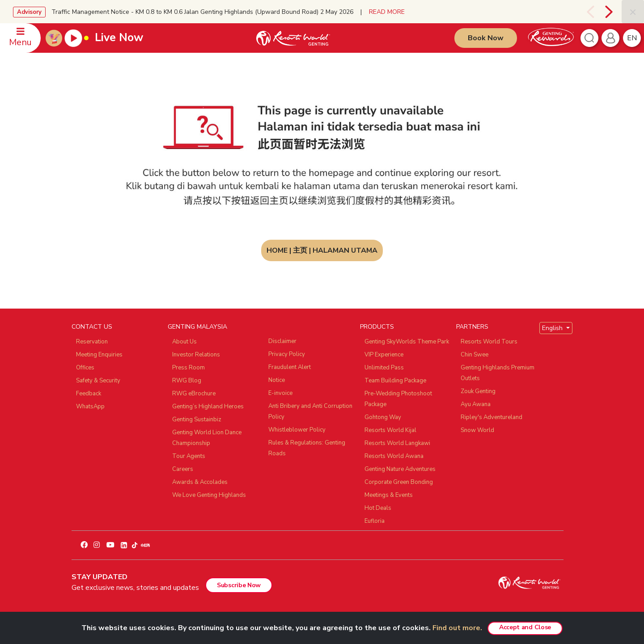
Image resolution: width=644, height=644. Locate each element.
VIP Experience (384, 355)
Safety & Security (98, 381)
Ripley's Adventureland (491, 417)
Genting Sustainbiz (197, 419)
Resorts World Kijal (390, 430)
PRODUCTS (377, 327)
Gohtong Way (383, 417)
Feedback (89, 394)
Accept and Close (525, 627)
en (632, 38)
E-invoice (280, 393)
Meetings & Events (389, 495)
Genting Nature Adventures (400, 469)
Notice (277, 380)
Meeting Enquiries (99, 355)
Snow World (477, 430)
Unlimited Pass (384, 368)
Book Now (486, 38)
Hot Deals (378, 508)
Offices (85, 368)
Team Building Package (395, 381)
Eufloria (375, 521)
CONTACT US (92, 327)
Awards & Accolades (200, 482)
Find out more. (457, 628)
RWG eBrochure (194, 394)
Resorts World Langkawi (397, 443)
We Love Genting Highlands (209, 495)
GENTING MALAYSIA (197, 327)
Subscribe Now (239, 585)
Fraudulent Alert (290, 367)
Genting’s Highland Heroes (208, 407)
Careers (183, 469)
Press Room (189, 368)
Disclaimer (282, 341)
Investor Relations (196, 355)
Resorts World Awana (394, 456)
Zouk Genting (478, 391)
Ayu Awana (476, 404)
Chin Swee (475, 355)
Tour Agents (189, 456)
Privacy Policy (287, 354)
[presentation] (589, 12)
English (553, 328)
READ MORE (387, 12)
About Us (184, 342)
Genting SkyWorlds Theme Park (407, 342)
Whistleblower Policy (297, 430)
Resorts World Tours (489, 342)
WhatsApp (90, 407)
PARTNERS (472, 327)
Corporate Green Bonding (399, 482)
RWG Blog (187, 381)
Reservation (92, 342)
